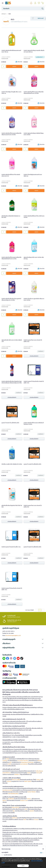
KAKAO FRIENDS (32, 792)
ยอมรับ (23, 866)
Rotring (38, 773)
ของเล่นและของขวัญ (7, 790)
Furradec (36, 820)
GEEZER (32, 811)
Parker (29, 773)
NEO (26, 809)
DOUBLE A (17, 775)
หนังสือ (7, 759)
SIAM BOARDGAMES (13, 794)
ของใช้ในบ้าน (11, 799)
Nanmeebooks (24, 764)
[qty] (4, 66)
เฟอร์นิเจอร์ (14, 818)
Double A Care (24, 800)
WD (14, 811)
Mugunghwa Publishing (27, 762)
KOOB (9, 764)
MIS (11, 762)
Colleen (38, 780)
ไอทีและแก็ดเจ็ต (15, 807)
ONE (25, 820)
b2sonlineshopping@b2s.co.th (13, 635)
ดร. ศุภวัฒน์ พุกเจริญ (23, 761)
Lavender (5, 761)
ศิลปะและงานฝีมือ (16, 780)
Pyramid (9, 781)
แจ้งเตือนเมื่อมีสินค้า (34, 356)
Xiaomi (4, 800)
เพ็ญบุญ (40, 761)
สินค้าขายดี (41, 18)
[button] (23, 639)
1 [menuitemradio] (40, 610)
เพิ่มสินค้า (14, 67)
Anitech (29, 799)
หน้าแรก (4, 14)
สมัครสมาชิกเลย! (7, 850)
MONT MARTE (28, 781)
